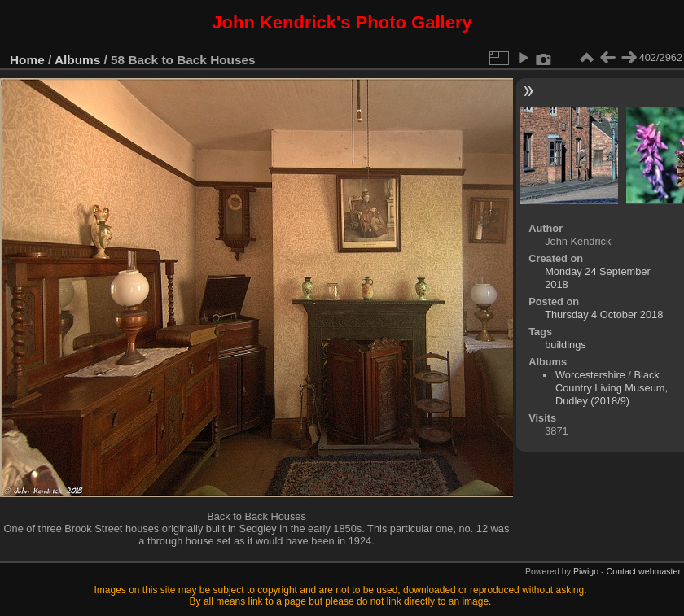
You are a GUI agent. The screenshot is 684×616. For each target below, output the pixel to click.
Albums (77, 60)
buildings (566, 345)
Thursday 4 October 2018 (604, 315)
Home (27, 60)
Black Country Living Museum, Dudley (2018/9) (612, 388)
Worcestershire (590, 375)
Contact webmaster (644, 571)
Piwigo (586, 571)
